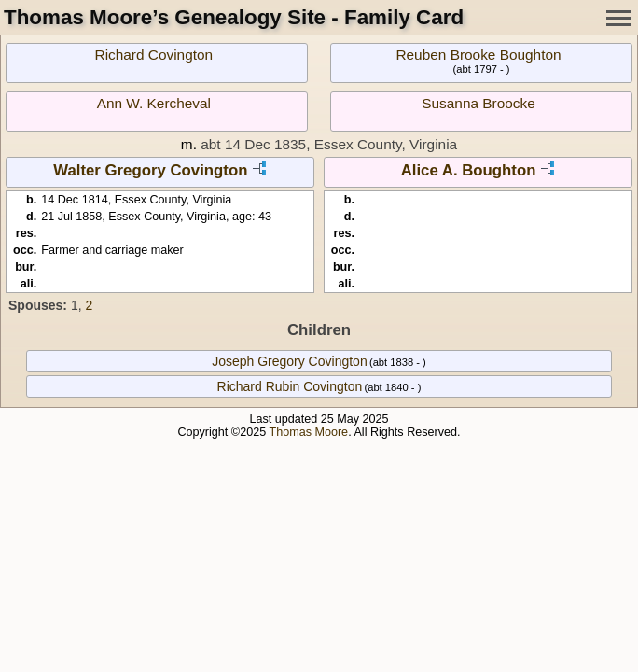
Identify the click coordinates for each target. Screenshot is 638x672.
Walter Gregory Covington (150, 170)
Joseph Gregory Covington (290, 361)
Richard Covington (154, 55)
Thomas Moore (308, 432)
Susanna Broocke (478, 103)
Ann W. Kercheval (154, 103)
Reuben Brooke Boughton (478, 55)
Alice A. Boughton (469, 170)
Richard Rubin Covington (290, 386)
